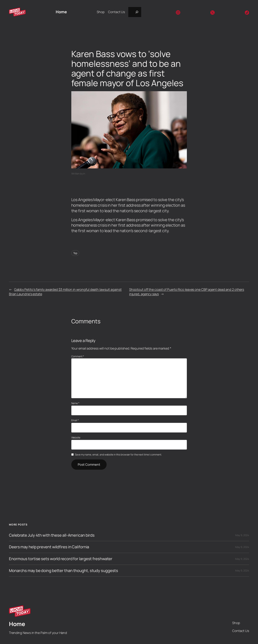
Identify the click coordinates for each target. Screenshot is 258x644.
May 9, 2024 (242, 535)
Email (75, 420)
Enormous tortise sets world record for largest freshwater (61, 559)
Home (61, 12)
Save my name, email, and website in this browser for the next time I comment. (118, 454)
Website (76, 437)
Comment (78, 356)
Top (75, 253)
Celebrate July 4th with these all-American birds (52, 535)
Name (75, 403)
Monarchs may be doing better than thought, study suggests (64, 571)
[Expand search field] (135, 12)
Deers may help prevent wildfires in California (49, 547)
